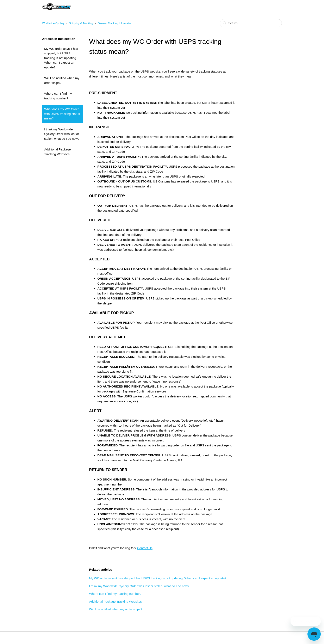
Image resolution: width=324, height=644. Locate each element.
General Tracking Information (115, 23)
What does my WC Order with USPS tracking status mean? (62, 114)
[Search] (251, 23)
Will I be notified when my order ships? (62, 80)
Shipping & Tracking (81, 23)
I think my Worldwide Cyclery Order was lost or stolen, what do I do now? (62, 134)
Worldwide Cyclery (53, 23)
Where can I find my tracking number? (58, 96)
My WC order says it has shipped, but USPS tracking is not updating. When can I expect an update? (61, 58)
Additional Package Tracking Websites (57, 152)
